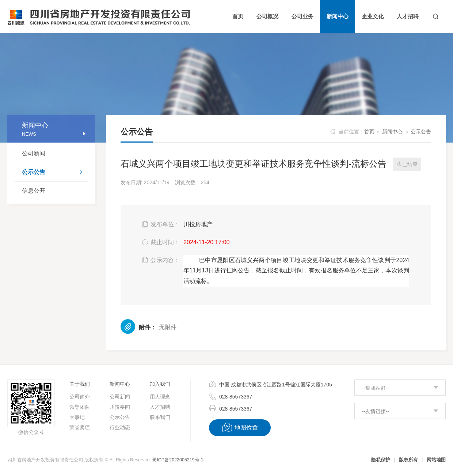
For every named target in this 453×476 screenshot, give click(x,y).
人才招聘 (160, 407)
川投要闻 (120, 407)
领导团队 (80, 407)
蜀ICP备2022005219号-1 (178, 460)
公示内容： (160, 260)
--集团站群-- (376, 388)
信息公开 (34, 191)
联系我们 (160, 417)
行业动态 (120, 427)
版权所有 (408, 460)
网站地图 (436, 460)
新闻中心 (392, 132)
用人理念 (160, 397)
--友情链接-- (376, 411)
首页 (369, 132)
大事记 (77, 417)
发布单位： (160, 224)
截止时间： (160, 242)
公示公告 (55, 173)
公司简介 (80, 397)
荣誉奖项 (80, 427)
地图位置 (240, 427)
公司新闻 (34, 153)
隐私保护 (381, 460)
